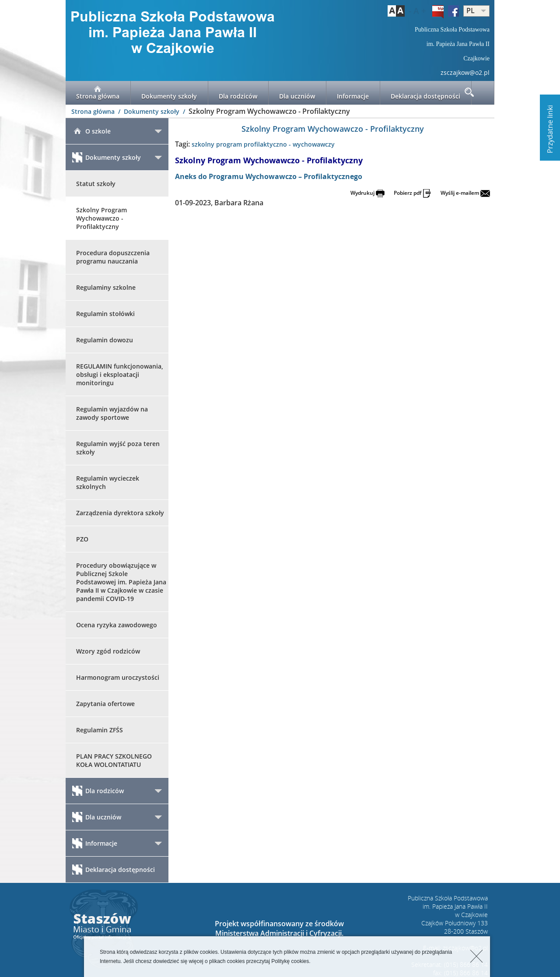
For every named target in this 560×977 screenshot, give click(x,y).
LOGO (173, 33)
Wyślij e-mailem (465, 193)
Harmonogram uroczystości (118, 677)
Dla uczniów (297, 93)
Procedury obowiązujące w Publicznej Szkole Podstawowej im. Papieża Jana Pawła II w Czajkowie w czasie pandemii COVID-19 (121, 582)
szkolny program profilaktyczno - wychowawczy (263, 144)
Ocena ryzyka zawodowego (117, 625)
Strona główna (98, 93)
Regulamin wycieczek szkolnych (108, 482)
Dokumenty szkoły (169, 93)
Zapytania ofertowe (105, 704)
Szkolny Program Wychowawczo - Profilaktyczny (101, 218)
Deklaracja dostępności (425, 93)
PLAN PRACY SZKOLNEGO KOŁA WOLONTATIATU (114, 760)
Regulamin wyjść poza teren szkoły (118, 448)
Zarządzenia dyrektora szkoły (120, 513)
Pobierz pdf (413, 193)
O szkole (91, 131)
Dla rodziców (238, 93)
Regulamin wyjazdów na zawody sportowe (112, 413)
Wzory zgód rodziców (108, 651)
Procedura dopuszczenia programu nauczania (113, 257)
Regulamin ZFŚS (100, 730)
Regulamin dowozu (105, 340)
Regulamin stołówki (105, 314)
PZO (82, 539)
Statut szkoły (96, 184)
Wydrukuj (367, 193)
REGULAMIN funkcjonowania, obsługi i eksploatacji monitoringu (120, 374)
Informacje (353, 93)
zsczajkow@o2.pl (465, 72)
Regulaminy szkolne (106, 287)
